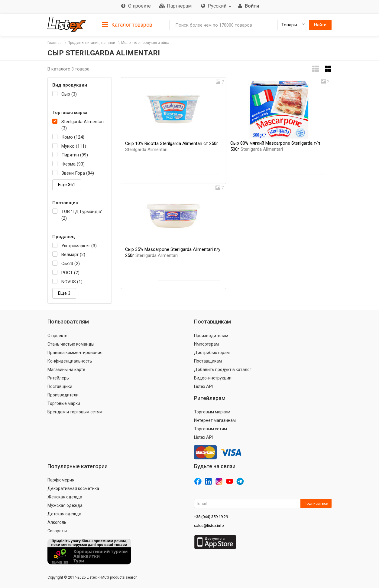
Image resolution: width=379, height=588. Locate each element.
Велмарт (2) (73, 255)
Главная (55, 43)
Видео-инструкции (213, 378)
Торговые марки (64, 403)
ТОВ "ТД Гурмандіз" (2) (82, 215)
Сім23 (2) (71, 264)
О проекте (57, 336)
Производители (63, 395)
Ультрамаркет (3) (79, 246)
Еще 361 (67, 185)
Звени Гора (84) (78, 173)
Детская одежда (64, 514)
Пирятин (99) (75, 155)
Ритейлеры (58, 378)
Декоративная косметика (73, 488)
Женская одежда (65, 497)
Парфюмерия (61, 480)
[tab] (127, 24)
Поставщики (60, 386)
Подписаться (316, 503)
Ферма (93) (73, 164)
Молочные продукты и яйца (145, 43)
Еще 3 (64, 293)
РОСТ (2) (70, 273)
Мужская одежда (65, 505)
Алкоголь (57, 522)
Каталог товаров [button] (127, 25)
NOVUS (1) (72, 282)
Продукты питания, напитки (91, 43)
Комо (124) (73, 137)
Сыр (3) (69, 94)
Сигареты (57, 531)
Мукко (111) (74, 146)
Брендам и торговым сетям (75, 412)
